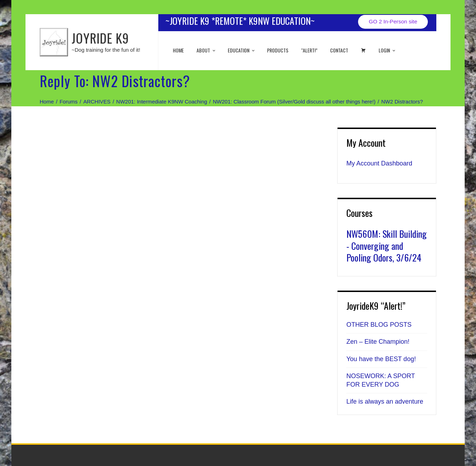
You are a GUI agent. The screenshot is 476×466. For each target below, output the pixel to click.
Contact (339, 50)
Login (387, 50)
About (206, 50)
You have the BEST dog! (381, 359)
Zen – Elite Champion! (378, 342)
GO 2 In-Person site (393, 21)
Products (278, 50)
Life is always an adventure (385, 402)
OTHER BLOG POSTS (379, 325)
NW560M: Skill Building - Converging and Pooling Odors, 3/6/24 (387, 246)
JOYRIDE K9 (100, 38)
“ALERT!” (309, 50)
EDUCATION (242, 50)
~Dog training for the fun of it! (106, 50)
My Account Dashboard (379, 163)
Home (178, 50)
